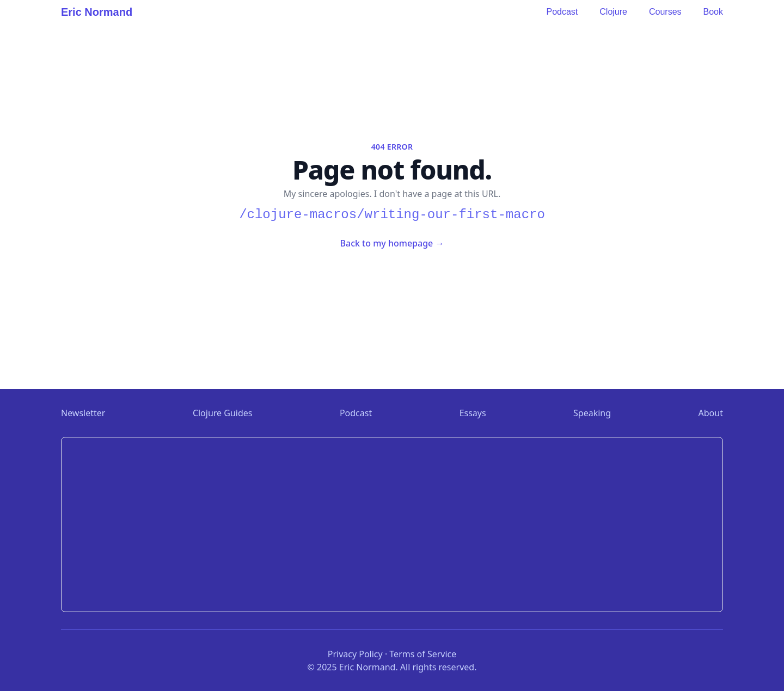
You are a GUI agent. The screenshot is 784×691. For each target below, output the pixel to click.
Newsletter (83, 413)
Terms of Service (423, 654)
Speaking (592, 413)
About (711, 413)
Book (713, 12)
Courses (665, 12)
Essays (473, 413)
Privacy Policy (355, 654)
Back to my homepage (392, 243)
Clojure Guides (223, 413)
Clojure (613, 12)
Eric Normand (97, 12)
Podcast (562, 12)
